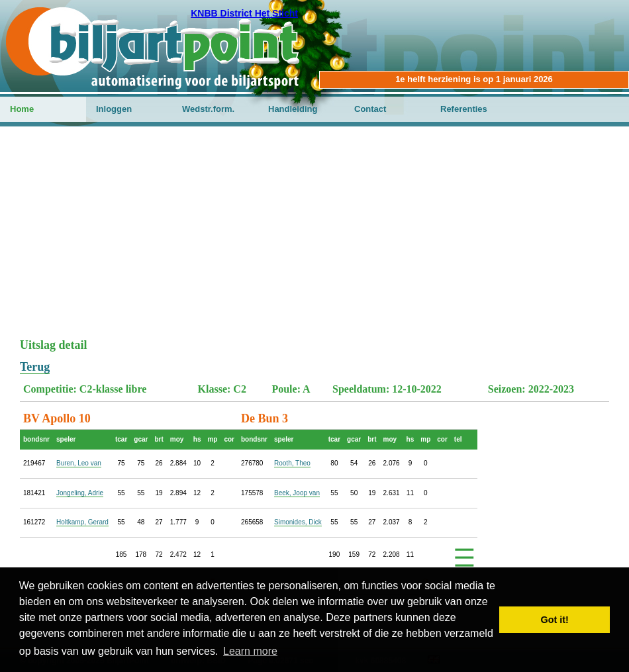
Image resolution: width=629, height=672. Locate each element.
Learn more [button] (250, 651)
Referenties (464, 109)
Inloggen (114, 109)
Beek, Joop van (297, 493)
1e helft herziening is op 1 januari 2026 (474, 79)
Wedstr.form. (208, 109)
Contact (370, 109)
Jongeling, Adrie (80, 493)
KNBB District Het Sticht (244, 13)
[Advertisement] (314, 239)
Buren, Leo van (79, 463)
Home (22, 109)
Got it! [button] (555, 620)
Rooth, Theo (292, 463)
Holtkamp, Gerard (82, 522)
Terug (35, 367)
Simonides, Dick (298, 522)
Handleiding (293, 109)
